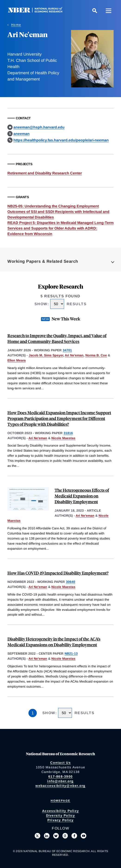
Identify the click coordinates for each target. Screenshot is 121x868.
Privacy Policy (61, 820)
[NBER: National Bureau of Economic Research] (39, 11)
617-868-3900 (60, 776)
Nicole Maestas (63, 438)
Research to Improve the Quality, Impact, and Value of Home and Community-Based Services (57, 338)
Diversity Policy (61, 815)
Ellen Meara (17, 360)
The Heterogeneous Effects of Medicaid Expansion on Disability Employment (82, 496)
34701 (67, 350)
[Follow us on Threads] (65, 836)
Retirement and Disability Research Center (45, 173)
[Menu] (109, 11)
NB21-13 (71, 653)
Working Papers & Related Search (43, 261)
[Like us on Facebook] (74, 836)
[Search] (95, 11)
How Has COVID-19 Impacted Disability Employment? (58, 573)
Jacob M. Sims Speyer (46, 355)
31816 (68, 433)
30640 (71, 582)
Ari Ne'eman (74, 355)
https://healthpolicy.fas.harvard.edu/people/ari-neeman (61, 140)
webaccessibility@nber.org (60, 786)
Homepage (60, 801)
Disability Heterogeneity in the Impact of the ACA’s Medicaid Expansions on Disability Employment (54, 642)
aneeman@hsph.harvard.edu (39, 127)
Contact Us (60, 763)
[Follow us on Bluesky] (56, 836)
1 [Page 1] (33, 713)
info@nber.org (60, 781)
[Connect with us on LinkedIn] (47, 836)
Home (16, 25)
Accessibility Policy (60, 811)
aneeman (22, 134)
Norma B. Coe (96, 355)
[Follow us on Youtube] (84, 836)
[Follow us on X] (37, 836)
